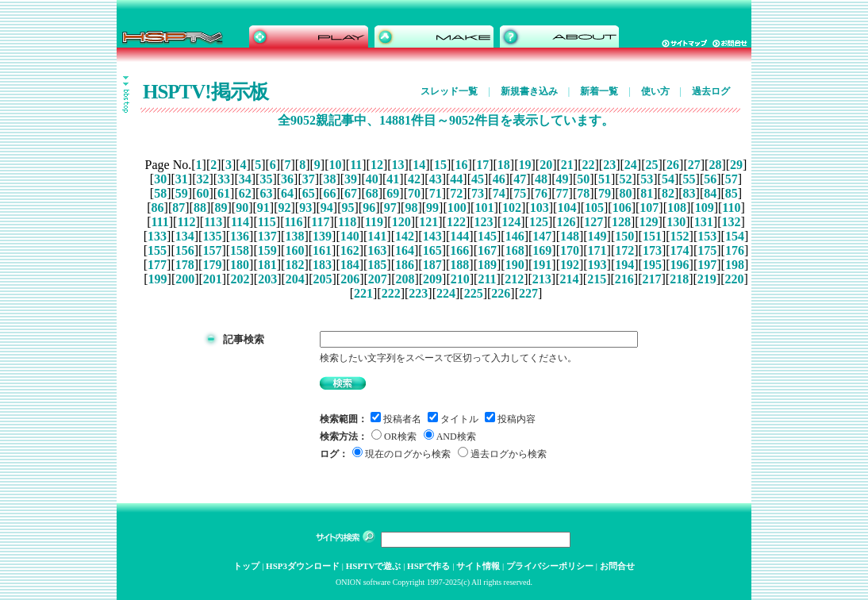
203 (267, 279)
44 (456, 179)
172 (624, 250)
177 (157, 265)
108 (677, 208)
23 (609, 165)
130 (676, 222)
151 (652, 236)
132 (732, 222)
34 (245, 179)
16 (462, 165)
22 (588, 165)
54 (668, 179)
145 (487, 236)
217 (651, 279)
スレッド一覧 (449, 91)
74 (499, 193)
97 (390, 208)
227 (528, 293)
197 (707, 265)
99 (432, 208)
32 (202, 179)
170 (570, 250)
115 (267, 222)
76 (541, 193)
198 (735, 265)
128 (621, 222)
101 (484, 208)
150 (624, 236)
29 (736, 165)
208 (405, 279)
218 (679, 279)
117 (320, 222)
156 (185, 250)
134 (185, 236)
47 (520, 179)
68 (372, 193)
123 (484, 222)
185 (377, 265)
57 (732, 179)
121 (428, 222)
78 (583, 193)
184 (350, 265)
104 (567, 208)
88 (200, 208)
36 (287, 179)
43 (436, 179)
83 (689, 193)
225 (474, 293)
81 (647, 193)
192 (570, 265)
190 (515, 265)
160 (294, 250)
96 (369, 208)
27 (694, 165)
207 (378, 279)
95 (348, 208)
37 (309, 179)
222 (391, 293)
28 (715, 165)
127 (593, 222)
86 (158, 208)
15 (440, 165)
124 (511, 222)
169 (542, 250)
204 (295, 279)
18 (504, 165)
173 (652, 250)
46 (499, 179)
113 (213, 222)
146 (515, 236)
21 (567, 165)
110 (731, 208)
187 (432, 265)
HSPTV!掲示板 (205, 92)
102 (512, 208)
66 (329, 193)
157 (212, 250)
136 (240, 236)
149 (597, 236)
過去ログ (711, 91)
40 (372, 179)
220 (734, 279)
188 (459, 265)
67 (351, 193)
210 (460, 279)
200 (185, 279)
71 (436, 193)
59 (182, 193)
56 (710, 179)
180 (240, 265)
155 (157, 250)
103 (540, 208)
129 (649, 222)
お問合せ (617, 566)
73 (478, 193)
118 (347, 222)
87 (179, 208)
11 (356, 165)
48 (541, 179)
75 (520, 193)
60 (202, 193)
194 (624, 265)
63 (266, 193)
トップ (246, 566)
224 (446, 293)
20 (546, 165)
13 (398, 165)
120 (401, 222)
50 (583, 179)
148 (570, 236)
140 (350, 236)
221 (363, 293)
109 (705, 208)
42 (414, 179)
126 (567, 222)
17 (482, 165)
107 (649, 208)
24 (631, 165)
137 (267, 236)
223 (418, 293)
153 (707, 236)
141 (377, 236)
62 (245, 193)
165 (432, 250)
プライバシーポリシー (550, 566)
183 (322, 265)
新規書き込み (529, 91)
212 (514, 279)
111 (159, 222)
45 (478, 179)
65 (309, 193)
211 (487, 279)
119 (374, 222)
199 (158, 279)
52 (626, 179)
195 (652, 265)
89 (221, 208)
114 (240, 222)
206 (350, 279)
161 (322, 250)
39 (351, 179)
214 (570, 279)
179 (212, 265)
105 (594, 208)
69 (393, 193)
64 (287, 193)
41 (393, 179)
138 (294, 236)
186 (405, 265)
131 (704, 222)
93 (305, 208)
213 (542, 279)
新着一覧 (599, 91)
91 (263, 208)
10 (335, 165)
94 (327, 208)
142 (405, 236)
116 (294, 222)
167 (487, 250)
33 (224, 179)
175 (707, 250)
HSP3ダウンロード (303, 566)
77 (563, 193)
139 (322, 236)
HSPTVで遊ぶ (374, 566)
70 (414, 193)
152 (680, 236)
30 (160, 179)
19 (525, 165)
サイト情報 (478, 566)
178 (185, 265)
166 (459, 250)
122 (456, 222)
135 (212, 236)
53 (647, 179)
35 (266, 179)
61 (224, 193)
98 (411, 208)
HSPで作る (428, 566)
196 (680, 265)
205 (322, 279)
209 (432, 279)
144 (459, 236)
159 (267, 250)
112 (186, 222)
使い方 (655, 91)
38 (329, 179)
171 (597, 250)
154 (735, 236)
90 (242, 208)
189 (487, 265)
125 (539, 222)
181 (267, 265)
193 (597, 265)
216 (624, 279)
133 (157, 236)
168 (515, 250)
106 (622, 208)
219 (707, 279)
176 (735, 250)
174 (680, 250)
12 (377, 165)
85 (732, 193)
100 (457, 208)
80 (626, 193)
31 (182, 179)
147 (542, 236)
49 (563, 179)
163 (377, 250)
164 (405, 250)
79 (605, 193)
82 (668, 193)
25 (651, 165)
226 (501, 293)
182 (294, 265)
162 (350, 250)
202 (240, 279)
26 (673, 165)
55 (689, 179)
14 (419, 165)
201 (213, 279)
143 (432, 236)
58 (160, 193)
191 (542, 265)
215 (597, 279)
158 (240, 250)
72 (456, 193)
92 (285, 208)
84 (710, 193)
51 (605, 179)
